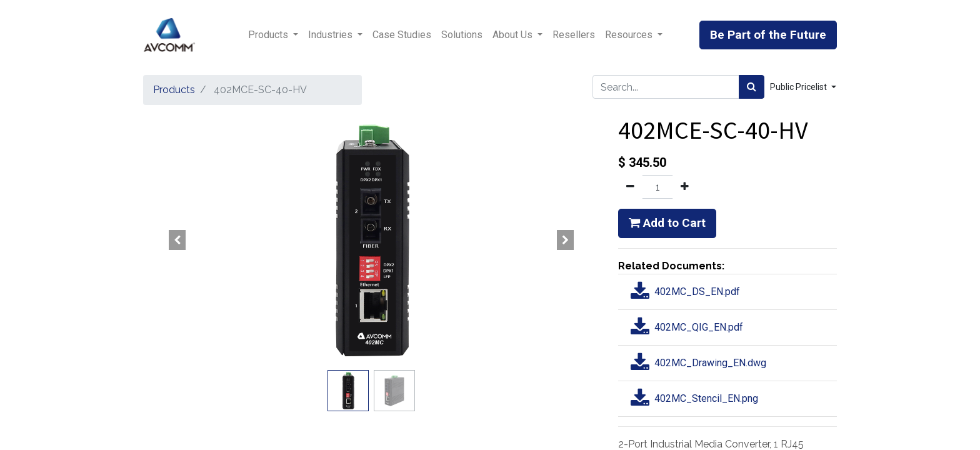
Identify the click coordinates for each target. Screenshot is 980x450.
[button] (177, 240)
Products (174, 90)
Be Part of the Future (768, 35)
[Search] (752, 87)
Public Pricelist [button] (799, 87)
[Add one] (685, 187)
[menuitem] (402, 35)
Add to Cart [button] (667, 223)
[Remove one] (630, 187)
